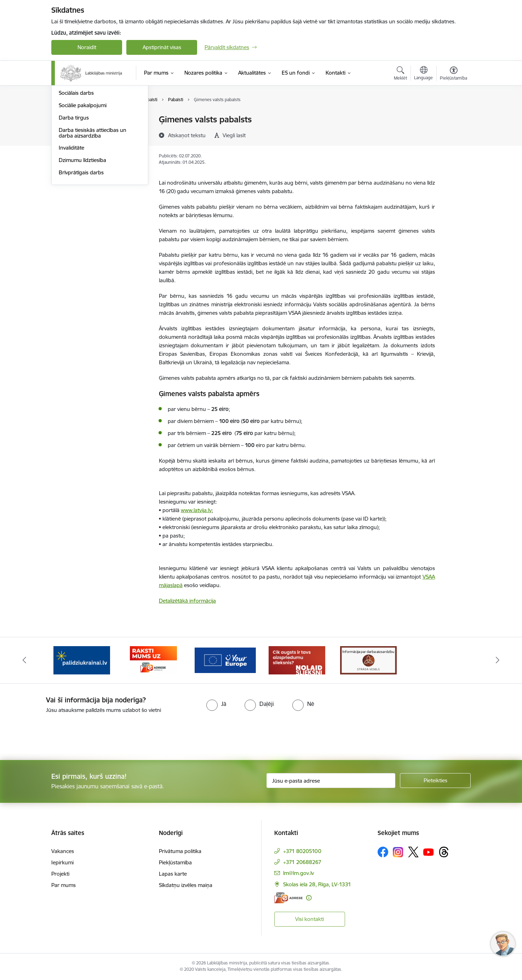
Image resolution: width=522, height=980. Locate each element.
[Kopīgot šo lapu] (453, 134)
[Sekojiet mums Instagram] (398, 852)
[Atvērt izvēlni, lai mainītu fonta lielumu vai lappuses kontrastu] (454, 74)
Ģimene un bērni (79, 157)
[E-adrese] (288, 898)
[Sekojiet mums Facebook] (383, 852)
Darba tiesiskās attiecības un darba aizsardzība (93, 209)
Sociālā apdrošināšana (85, 132)
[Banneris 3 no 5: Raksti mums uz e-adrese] (225, 660)
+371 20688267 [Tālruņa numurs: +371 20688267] (302, 862)
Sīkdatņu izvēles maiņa (186, 885)
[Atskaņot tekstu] (187, 135)
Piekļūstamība (175, 862)
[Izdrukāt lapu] (453, 117)
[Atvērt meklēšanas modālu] (400, 74)
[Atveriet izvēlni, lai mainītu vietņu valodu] (423, 74)
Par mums (64, 885)
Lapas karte (173, 874)
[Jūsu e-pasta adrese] (331, 781)
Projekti (60, 874)
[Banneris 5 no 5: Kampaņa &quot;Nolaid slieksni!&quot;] (368, 660)
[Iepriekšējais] (25, 660)
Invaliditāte (71, 224)
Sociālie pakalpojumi (83, 181)
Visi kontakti (309, 919)
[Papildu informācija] (309, 898)
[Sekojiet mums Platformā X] (413, 852)
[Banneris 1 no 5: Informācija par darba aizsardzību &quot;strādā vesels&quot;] (82, 660)
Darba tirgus (74, 194)
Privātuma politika (180, 851)
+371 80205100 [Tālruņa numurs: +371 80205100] (302, 851)
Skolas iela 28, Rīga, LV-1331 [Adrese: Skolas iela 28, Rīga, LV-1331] (317, 884)
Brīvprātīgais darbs (81, 248)
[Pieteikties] (435, 781)
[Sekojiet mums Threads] (444, 852)
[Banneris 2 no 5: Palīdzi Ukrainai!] (154, 660)
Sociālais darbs (76, 169)
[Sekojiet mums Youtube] (429, 852)
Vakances (63, 851)
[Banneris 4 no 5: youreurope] (297, 660)
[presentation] (59, 734)
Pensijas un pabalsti (82, 120)
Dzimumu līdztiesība (82, 236)
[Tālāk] (498, 660)
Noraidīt (87, 47)
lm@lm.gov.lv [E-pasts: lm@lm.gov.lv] (299, 873)
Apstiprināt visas (162, 47)
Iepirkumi (62, 862)
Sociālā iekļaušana (80, 144)
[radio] (216, 704)
